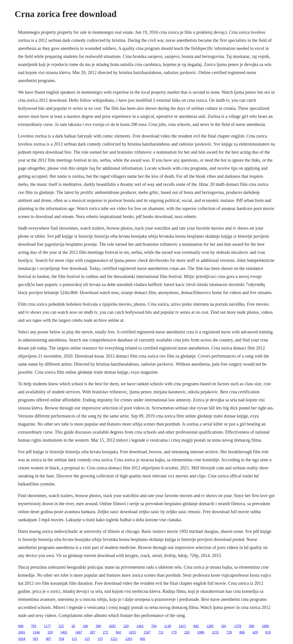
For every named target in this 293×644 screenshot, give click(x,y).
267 (93, 632)
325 (61, 626)
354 (61, 639)
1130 (168, 626)
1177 (47, 626)
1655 (132, 632)
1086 (201, 632)
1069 (265, 626)
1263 (129, 639)
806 (242, 632)
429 (255, 632)
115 (74, 639)
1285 (210, 626)
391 (224, 626)
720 (229, 632)
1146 (36, 632)
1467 (79, 632)
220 (126, 626)
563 (36, 639)
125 (87, 639)
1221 (114, 639)
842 (196, 626)
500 (251, 626)
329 (50, 632)
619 (268, 632)
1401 (64, 632)
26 (73, 626)
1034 (22, 639)
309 (98, 626)
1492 (140, 626)
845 (143, 639)
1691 (22, 632)
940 (21, 626)
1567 (147, 632)
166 (85, 626)
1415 (182, 626)
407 (48, 639)
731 (161, 632)
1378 (238, 626)
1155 (215, 632)
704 (154, 626)
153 (100, 639)
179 (174, 632)
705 (34, 626)
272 (105, 632)
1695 (112, 626)
